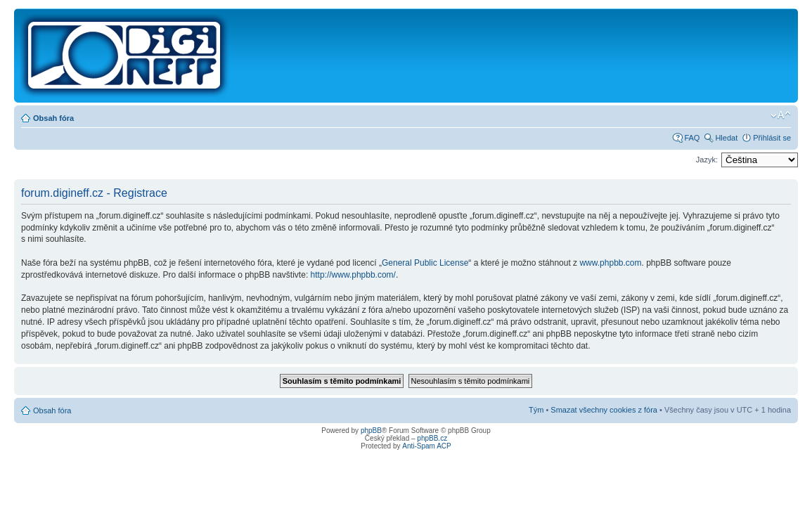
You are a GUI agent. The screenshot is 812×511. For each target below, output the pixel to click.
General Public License (425, 263)
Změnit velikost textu (781, 115)
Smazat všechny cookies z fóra (604, 410)
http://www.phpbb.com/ (353, 275)
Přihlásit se (772, 138)
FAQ (692, 138)
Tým (536, 410)
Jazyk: (707, 160)
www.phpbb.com (610, 263)
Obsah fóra (53, 118)
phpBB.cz (432, 438)
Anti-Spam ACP (426, 446)
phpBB (371, 431)
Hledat (726, 138)
